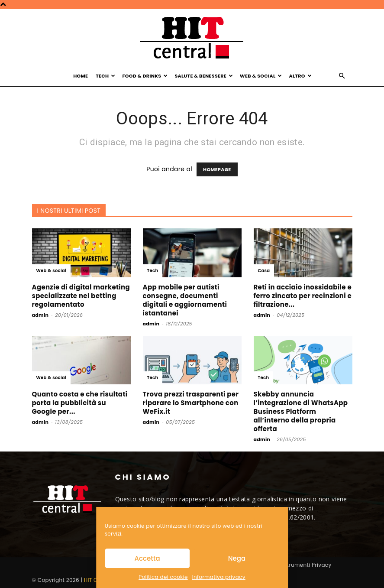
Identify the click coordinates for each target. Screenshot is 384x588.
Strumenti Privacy (307, 565)
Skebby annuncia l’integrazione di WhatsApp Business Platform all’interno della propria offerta (301, 411)
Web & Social (261, 76)
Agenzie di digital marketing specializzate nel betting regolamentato (81, 296)
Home (81, 76)
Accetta (147, 558)
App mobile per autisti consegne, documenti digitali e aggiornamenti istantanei (185, 300)
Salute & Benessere (204, 76)
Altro (300, 76)
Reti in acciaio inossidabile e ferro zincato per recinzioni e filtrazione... (303, 296)
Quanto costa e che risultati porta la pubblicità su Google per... (80, 403)
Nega (237, 558)
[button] (342, 76)
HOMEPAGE (217, 169)
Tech (105, 76)
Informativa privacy (219, 577)
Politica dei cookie (163, 577)
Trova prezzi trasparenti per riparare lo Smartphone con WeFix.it (191, 403)
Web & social (52, 271)
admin (40, 315)
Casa (264, 271)
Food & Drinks (145, 76)
